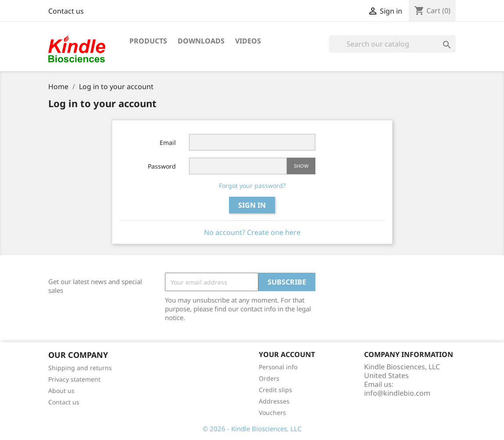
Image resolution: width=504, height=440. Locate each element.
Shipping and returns (80, 368)
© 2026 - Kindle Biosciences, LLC (252, 429)
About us (61, 391)
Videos (248, 41)
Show (301, 166)
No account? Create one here (252, 232)
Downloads (201, 41)
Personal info (278, 367)
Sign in (252, 205)
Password (162, 166)
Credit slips (275, 390)
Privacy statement (74, 379)
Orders (269, 378)
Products (148, 41)
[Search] (392, 44)
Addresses (274, 401)
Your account (287, 354)
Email (168, 142)
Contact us (66, 11)
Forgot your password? (252, 186)
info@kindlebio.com (397, 393)
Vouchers (272, 413)
